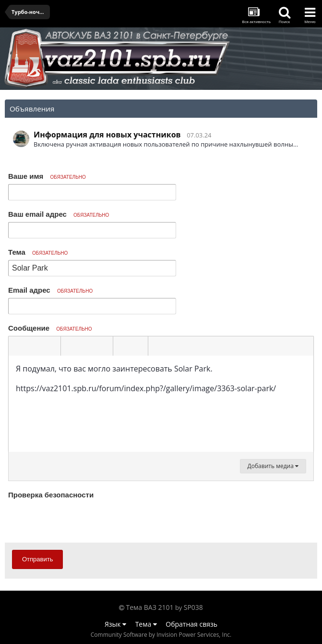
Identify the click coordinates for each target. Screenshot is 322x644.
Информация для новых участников (107, 135)
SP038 (193, 607)
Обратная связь (191, 624)
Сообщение (50, 328)
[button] (17, 346)
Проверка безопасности (51, 495)
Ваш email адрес (59, 214)
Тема (38, 252)
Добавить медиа (273, 466)
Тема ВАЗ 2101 (150, 607)
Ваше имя (47, 176)
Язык (115, 624)
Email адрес (50, 290)
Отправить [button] (37, 559)
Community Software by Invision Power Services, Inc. (161, 635)
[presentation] (81, 520)
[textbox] (161, 404)
